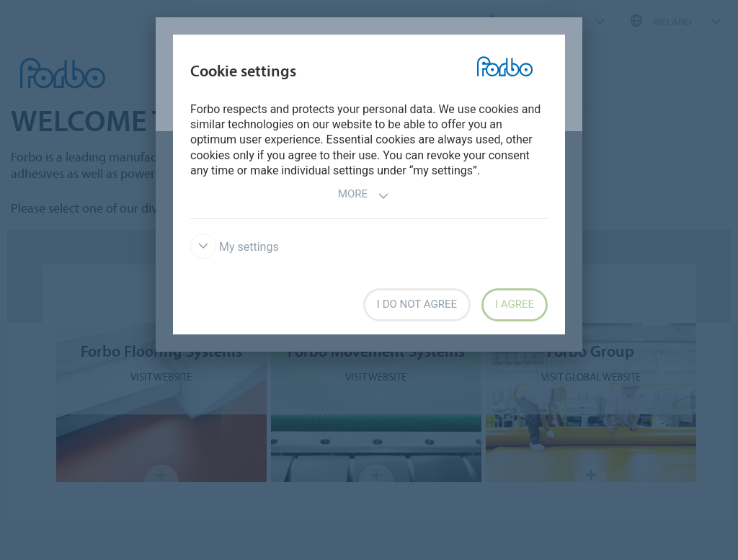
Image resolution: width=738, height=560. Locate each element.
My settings (235, 247)
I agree (515, 304)
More (364, 196)
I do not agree (417, 304)
